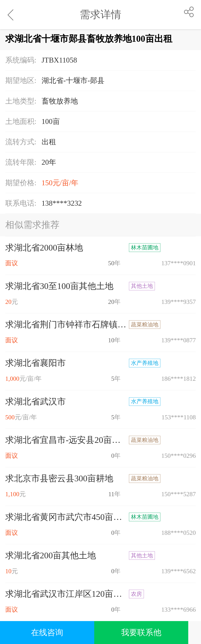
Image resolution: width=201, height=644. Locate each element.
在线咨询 (47, 633)
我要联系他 (141, 633)
